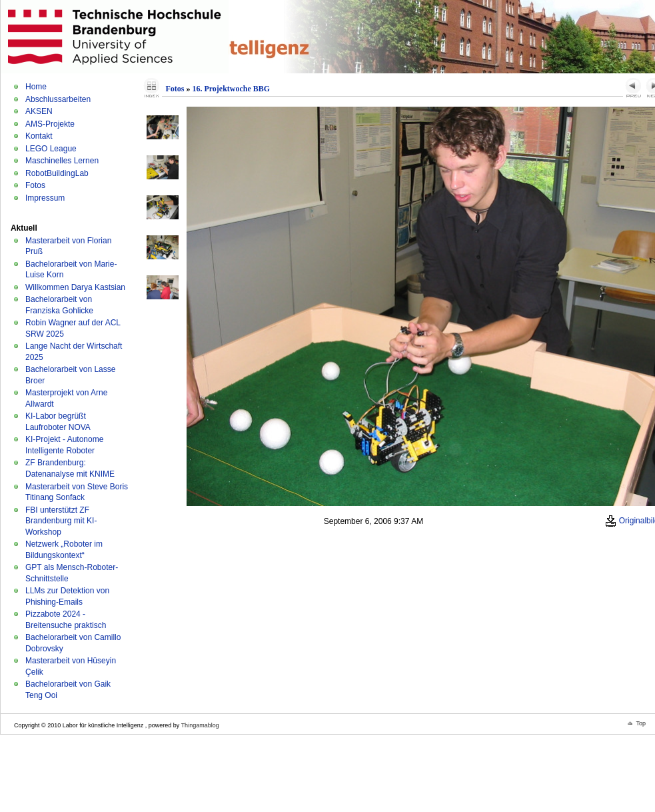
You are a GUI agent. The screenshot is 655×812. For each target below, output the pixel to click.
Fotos (35, 185)
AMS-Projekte (50, 124)
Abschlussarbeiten (58, 99)
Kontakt (39, 136)
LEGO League (51, 149)
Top (641, 723)
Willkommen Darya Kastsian (75, 287)
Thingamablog (200, 725)
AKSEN (39, 111)
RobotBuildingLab (57, 173)
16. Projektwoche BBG (231, 89)
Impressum (45, 198)
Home (36, 87)
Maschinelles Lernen (62, 161)
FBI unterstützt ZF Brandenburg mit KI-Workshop (61, 521)
